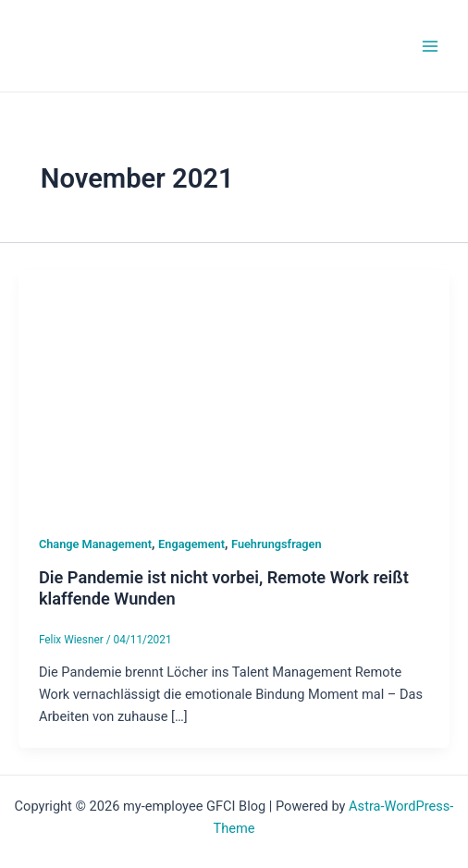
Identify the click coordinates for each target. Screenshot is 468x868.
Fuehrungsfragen (277, 544)
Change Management (95, 544)
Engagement (191, 544)
